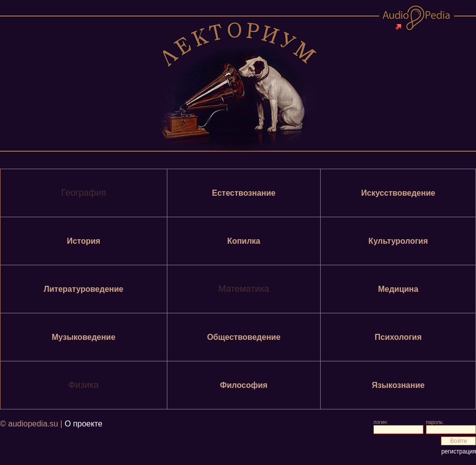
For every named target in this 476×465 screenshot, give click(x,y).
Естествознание (244, 193)
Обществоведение (244, 337)
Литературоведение (83, 289)
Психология (398, 337)
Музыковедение (83, 337)
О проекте (83, 424)
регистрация (459, 451)
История (83, 241)
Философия (244, 385)
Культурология (398, 241)
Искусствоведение (398, 193)
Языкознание (398, 385)
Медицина (398, 289)
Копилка (244, 241)
